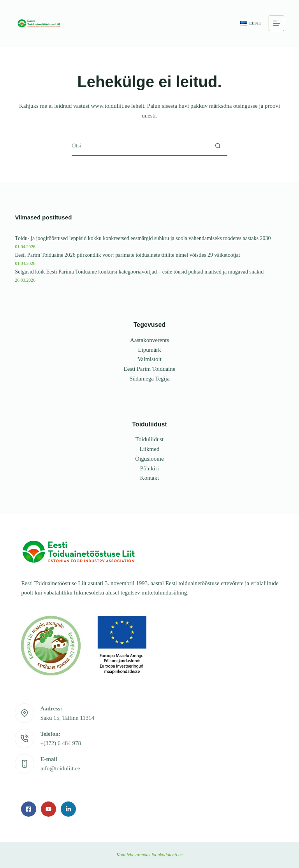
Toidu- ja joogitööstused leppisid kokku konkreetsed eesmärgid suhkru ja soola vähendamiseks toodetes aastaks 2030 (146, 235)
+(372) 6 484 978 (61, 740)
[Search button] (218, 146)
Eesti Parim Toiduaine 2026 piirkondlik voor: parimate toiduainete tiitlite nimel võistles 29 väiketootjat (130, 252)
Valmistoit (149, 356)
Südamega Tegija (149, 375)
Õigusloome (149, 456)
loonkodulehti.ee (167, 855)
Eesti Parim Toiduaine (150, 366)
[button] (250, 24)
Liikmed (150, 446)
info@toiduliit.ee (60, 765)
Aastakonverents (149, 337)
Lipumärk (149, 347)
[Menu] (276, 23)
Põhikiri (149, 465)
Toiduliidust (149, 436)
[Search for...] (140, 146)
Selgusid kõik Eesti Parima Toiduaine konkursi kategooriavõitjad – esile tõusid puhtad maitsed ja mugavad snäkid (142, 268)
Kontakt (149, 475)
